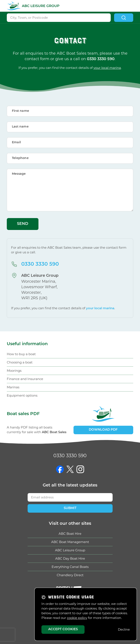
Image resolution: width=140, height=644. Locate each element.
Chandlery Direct (70, 575)
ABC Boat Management (70, 542)
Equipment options (22, 395)
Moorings (14, 371)
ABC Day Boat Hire (70, 558)
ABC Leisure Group (70, 550)
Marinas (13, 387)
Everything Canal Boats (70, 567)
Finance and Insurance (25, 379)
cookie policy (77, 618)
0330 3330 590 (40, 264)
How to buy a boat (21, 354)
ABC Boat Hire (70, 534)
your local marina (107, 68)
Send (23, 224)
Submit (70, 508)
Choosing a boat (20, 362)
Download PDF (103, 430)
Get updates (70, 485)
